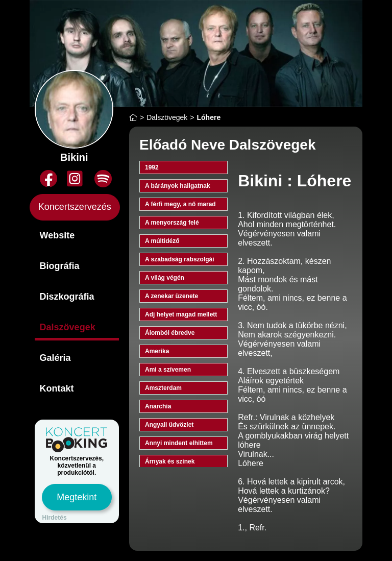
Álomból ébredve (170, 333)
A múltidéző (162, 241)
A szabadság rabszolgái (180, 259)
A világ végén (165, 278)
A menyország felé (172, 223)
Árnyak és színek (170, 461)
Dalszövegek (68, 327)
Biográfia (60, 266)
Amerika (157, 351)
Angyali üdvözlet (169, 425)
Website (57, 235)
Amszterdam (163, 388)
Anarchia (158, 406)
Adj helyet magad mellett (181, 314)
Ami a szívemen (168, 370)
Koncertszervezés (75, 207)
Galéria (55, 358)
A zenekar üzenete (171, 296)
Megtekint (77, 497)
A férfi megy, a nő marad (180, 204)
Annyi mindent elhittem (179, 443)
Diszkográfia (67, 297)
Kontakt (57, 388)
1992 (152, 167)
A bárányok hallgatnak (178, 186)
